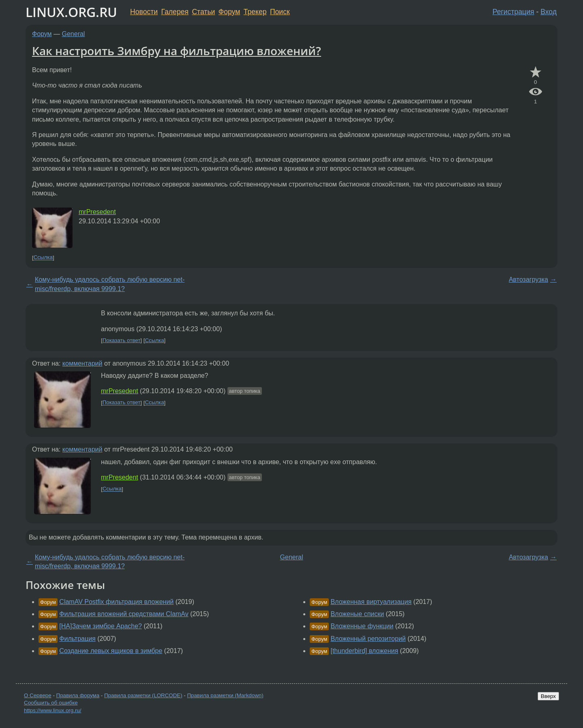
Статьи (203, 12)
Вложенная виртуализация (371, 602)
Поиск (280, 12)
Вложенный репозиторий (368, 639)
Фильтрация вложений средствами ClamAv (124, 614)
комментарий (83, 363)
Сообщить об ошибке (51, 703)
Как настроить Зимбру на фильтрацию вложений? (177, 51)
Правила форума (78, 695)
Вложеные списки (357, 614)
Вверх (548, 696)
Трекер (255, 12)
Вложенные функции (362, 626)
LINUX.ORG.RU (71, 12)
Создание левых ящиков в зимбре (111, 651)
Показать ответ (122, 340)
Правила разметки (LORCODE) (143, 695)
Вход (549, 12)
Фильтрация (77, 639)
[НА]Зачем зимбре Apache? (101, 626)
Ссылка (43, 258)
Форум (229, 12)
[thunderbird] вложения (364, 651)
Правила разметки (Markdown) (225, 695)
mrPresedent (97, 212)
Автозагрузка (528, 279)
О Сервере (38, 695)
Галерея (175, 12)
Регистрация (513, 12)
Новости (144, 12)
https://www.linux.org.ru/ (53, 710)
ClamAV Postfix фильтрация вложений (116, 602)
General (74, 34)
